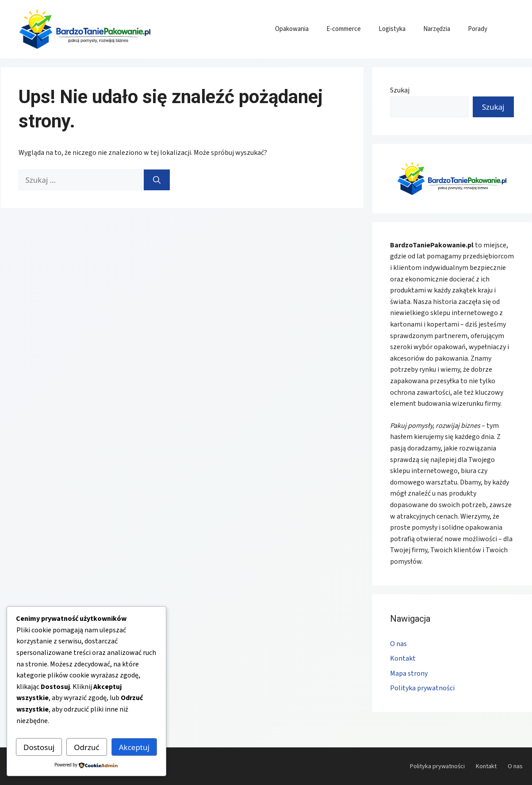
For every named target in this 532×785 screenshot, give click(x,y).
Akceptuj (134, 747)
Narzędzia (437, 29)
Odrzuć (86, 747)
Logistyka (392, 29)
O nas (398, 644)
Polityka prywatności (422, 688)
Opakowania (292, 29)
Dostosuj (39, 747)
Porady (478, 29)
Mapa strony (409, 673)
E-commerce (344, 29)
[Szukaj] (157, 180)
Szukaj (400, 90)
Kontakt (403, 658)
